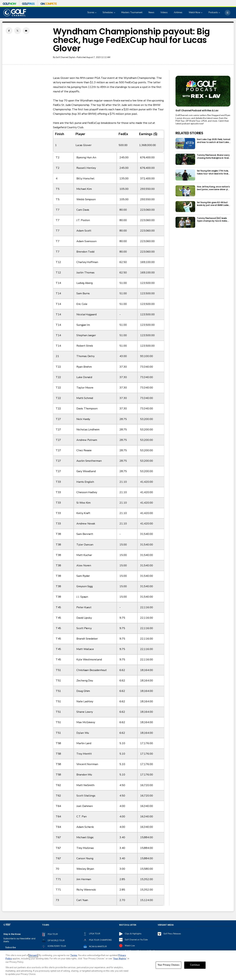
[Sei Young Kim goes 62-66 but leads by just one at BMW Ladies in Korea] (185, 207)
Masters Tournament (132, 12)
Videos (164, 12)
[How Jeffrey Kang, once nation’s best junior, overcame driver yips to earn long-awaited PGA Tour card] (185, 191)
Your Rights (120, 959)
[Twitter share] (18, 31)
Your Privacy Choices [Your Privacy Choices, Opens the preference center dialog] (168, 965)
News (151, 12)
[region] (118, 965)
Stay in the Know (12, 934)
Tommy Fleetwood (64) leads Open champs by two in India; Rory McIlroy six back (212, 220)
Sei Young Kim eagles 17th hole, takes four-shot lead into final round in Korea (213, 172)
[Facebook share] (9, 31)
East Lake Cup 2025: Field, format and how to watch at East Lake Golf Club (214, 141)
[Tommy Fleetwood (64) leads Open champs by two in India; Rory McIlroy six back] (185, 222)
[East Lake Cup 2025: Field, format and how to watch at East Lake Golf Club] (185, 144)
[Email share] (26, 31)
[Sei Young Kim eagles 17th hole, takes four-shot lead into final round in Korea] (185, 175)
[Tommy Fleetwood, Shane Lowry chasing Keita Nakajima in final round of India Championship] (185, 159)
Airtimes (178, 12)
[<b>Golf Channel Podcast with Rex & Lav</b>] (203, 91)
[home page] (15, 13)
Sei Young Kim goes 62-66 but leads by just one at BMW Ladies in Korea (213, 204)
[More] (228, 13)
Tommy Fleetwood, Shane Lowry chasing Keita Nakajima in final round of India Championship (213, 157)
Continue (195, 965)
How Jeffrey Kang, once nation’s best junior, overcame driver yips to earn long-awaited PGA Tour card (214, 188)
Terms (74, 955)
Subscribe (11, 948)
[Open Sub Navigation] (96, 13)
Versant (33, 955)
